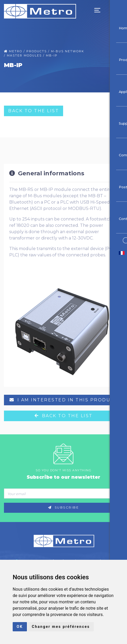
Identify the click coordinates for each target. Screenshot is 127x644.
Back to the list (34, 111)
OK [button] (20, 627)
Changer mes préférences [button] (61, 627)
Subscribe (64, 507)
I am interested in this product (64, 400)
